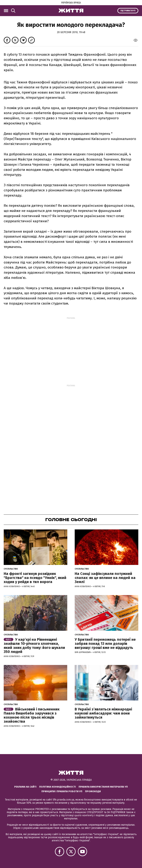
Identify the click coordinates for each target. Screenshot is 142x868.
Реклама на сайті (25, 787)
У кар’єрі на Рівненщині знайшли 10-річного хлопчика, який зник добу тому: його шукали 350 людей (34, 646)
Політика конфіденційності (58, 787)
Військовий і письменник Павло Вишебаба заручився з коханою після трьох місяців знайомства (32, 715)
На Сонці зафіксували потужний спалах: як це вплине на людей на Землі (105, 578)
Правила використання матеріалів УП (103, 787)
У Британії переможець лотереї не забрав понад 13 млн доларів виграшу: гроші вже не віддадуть (105, 644)
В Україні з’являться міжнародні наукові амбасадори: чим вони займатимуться (103, 713)
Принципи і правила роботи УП (62, 791)
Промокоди (93, 791)
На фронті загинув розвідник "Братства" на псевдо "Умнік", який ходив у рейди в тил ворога (35, 578)
